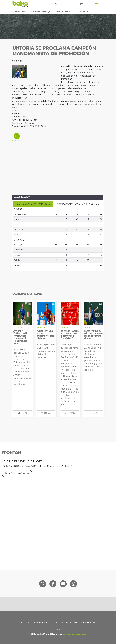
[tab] (33, 204)
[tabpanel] (58, 237)
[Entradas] (82, 4)
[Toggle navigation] (96, 5)
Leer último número (17, 473)
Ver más (23, 413)
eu (69, 4)
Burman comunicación (75, 634)
